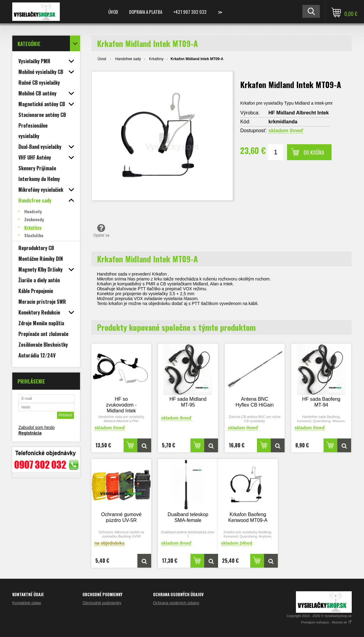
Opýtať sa (101, 230)
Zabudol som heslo (36, 427)
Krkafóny (156, 59)
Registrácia (30, 433)
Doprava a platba (146, 12)
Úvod (113, 12)
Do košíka (314, 152)
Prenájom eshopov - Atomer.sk (326, 622)
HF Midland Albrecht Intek (299, 113)
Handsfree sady (128, 59)
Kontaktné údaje (27, 603)
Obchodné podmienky (102, 603)
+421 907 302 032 (190, 12)
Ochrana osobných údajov (176, 603)
